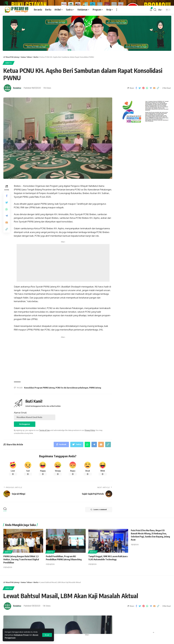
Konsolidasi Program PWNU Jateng (39, 403)
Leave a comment (99, 525)
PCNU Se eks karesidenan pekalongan (72, 403)
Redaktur (17, 103)
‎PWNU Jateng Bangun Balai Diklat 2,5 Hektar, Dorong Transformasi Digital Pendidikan (21, 574)
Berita (9, 78)
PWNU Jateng (95, 403)
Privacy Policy (90, 445)
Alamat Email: (35, 431)
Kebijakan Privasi (21, 635)
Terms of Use (45, 445)
